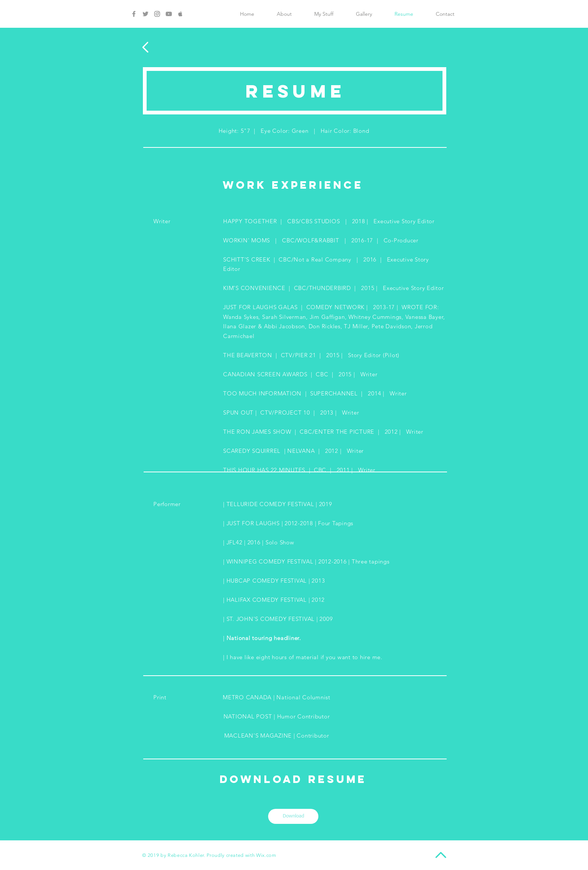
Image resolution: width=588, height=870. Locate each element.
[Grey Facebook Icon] (134, 14)
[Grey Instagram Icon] (157, 14)
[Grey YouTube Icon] (169, 14)
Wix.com (266, 855)
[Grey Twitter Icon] (145, 14)
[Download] (293, 816)
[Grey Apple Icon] (180, 14)
